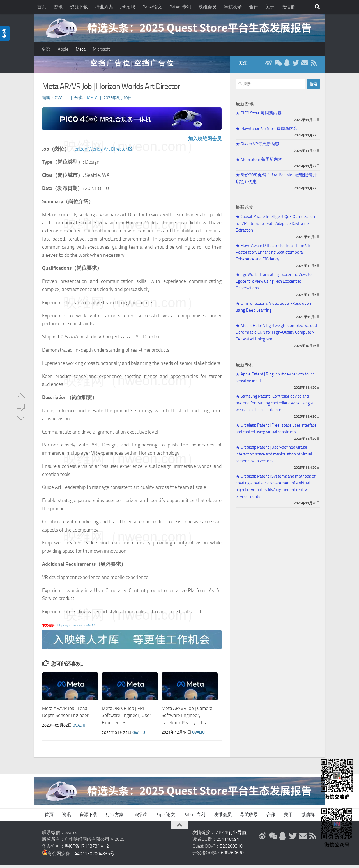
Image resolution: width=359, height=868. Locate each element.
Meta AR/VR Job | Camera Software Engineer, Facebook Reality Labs (187, 718)
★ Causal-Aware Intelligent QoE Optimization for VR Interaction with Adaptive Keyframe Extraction (275, 226)
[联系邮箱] (305, 66)
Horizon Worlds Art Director (103, 152)
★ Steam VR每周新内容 (257, 147)
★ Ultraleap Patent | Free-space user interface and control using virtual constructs (276, 431)
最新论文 (245, 210)
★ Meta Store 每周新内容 (259, 162)
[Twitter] (296, 66)
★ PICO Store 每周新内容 (259, 116)
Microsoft (102, 49)
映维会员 (208, 7)
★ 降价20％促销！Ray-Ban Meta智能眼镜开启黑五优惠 (276, 181)
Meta (81, 49)
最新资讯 (245, 107)
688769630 (232, 855)
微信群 (288, 7)
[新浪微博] (269, 66)
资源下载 (79, 7)
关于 (270, 7)
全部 (46, 49)
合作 (254, 7)
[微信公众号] (278, 66)
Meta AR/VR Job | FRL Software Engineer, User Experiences (126, 718)
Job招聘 (128, 7)
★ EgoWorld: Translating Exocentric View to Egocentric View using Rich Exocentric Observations (274, 284)
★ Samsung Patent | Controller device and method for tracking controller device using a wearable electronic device (274, 406)
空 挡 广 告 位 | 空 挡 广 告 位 (132, 66)
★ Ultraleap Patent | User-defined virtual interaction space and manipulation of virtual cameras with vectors (274, 457)
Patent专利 (180, 7)
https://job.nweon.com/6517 (76, 628)
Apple (63, 49)
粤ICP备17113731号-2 (87, 848)
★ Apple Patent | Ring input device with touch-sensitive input (276, 380)
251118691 (228, 842)
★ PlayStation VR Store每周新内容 (267, 131)
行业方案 (104, 7)
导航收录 (233, 7)
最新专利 (245, 367)
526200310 (231, 848)
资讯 (58, 7)
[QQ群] (287, 66)
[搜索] (317, 7)
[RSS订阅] (314, 66)
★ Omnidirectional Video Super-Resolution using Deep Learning (273, 310)
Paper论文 (152, 7)
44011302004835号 (95, 856)
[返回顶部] (179, 828)
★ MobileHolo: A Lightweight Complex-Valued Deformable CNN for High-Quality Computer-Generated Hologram (276, 335)
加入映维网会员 (204, 141)
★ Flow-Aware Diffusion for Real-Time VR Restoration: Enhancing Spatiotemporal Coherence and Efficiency (273, 255)
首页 (42, 7)
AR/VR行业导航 (231, 835)
